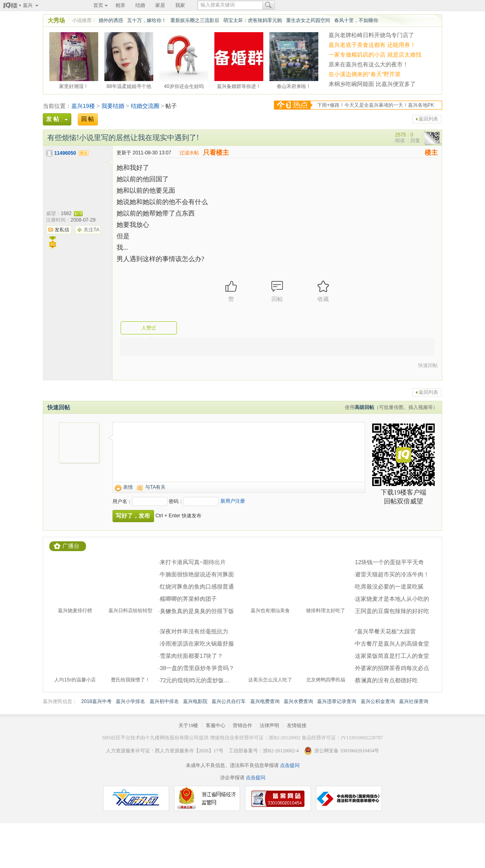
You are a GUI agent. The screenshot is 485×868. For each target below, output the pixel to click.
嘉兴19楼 (83, 106)
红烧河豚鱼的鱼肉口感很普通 (197, 587)
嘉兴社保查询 (414, 701)
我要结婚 (113, 106)
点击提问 (289, 765)
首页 (98, 5)
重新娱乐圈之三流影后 (195, 20)
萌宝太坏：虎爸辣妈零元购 (253, 20)
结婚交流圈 (145, 106)
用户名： (122, 501)
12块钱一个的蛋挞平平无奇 (390, 562)
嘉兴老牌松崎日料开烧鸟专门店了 (371, 35)
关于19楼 (188, 725)
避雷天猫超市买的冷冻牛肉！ (392, 574)
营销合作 (242, 725)
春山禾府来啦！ (294, 85)
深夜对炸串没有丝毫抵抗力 (194, 631)
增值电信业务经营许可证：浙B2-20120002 (255, 738)
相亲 (120, 5)
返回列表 (428, 119)
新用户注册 (233, 501)
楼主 (431, 153)
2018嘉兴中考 (96, 701)
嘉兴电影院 (195, 701)
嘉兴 (28, 5)
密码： (176, 501)
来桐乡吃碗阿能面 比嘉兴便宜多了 (372, 84)
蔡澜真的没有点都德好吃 (386, 680)
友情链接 (297, 725)
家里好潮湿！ (74, 85)
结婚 (140, 5)
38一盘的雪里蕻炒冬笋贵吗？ (197, 668)
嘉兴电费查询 (265, 701)
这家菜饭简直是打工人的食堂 (392, 656)
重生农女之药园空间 (308, 20)
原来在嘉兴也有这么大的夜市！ (368, 64)
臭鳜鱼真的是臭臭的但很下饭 (197, 611)
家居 (160, 5)
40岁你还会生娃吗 (184, 85)
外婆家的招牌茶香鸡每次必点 (392, 668)
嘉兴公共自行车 (229, 701)
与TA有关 (155, 487)
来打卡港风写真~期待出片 (193, 562)
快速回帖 (428, 365)
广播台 (71, 546)
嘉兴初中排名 (164, 701)
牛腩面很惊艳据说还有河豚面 (197, 574)
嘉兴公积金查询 (378, 701)
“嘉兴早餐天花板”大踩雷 (385, 631)
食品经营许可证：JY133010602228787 (342, 738)
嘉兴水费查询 (298, 701)
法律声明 (269, 725)
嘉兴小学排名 (130, 701)
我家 (180, 5)
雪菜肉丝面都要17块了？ (192, 656)
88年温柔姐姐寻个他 (129, 85)
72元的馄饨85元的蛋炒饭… (195, 680)
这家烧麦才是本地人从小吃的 (392, 599)
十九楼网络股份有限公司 (172, 738)
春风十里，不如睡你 (356, 20)
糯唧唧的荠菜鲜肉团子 (188, 599)
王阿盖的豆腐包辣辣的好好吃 (392, 611)
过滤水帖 (189, 153)
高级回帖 (364, 407)
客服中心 (216, 725)
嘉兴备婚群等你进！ (239, 85)
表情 (128, 487)
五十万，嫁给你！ (147, 20)
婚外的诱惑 (111, 20)
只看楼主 (216, 153)
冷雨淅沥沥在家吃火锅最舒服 (197, 644)
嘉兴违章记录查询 (337, 701)
